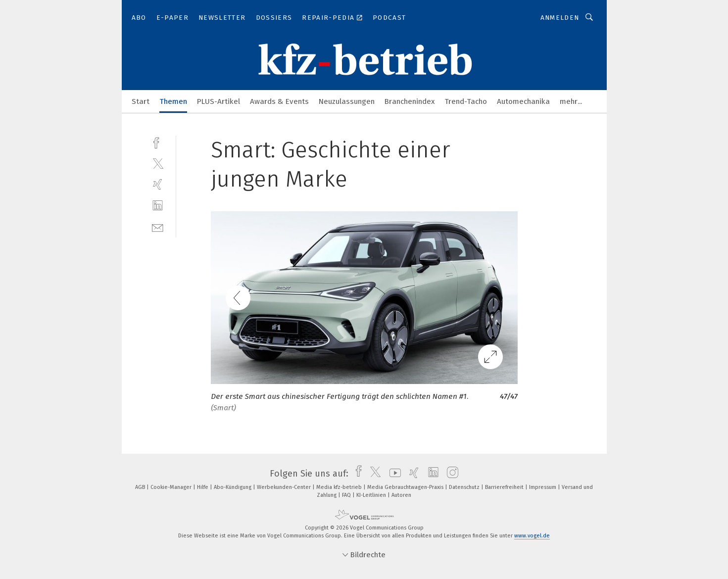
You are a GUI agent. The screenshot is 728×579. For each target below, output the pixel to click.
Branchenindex (410, 101)
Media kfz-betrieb (340, 487)
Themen (173, 101)
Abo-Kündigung (233, 487)
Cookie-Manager (172, 487)
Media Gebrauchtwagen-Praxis (406, 487)
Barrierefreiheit (505, 487)
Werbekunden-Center (285, 487)
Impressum (543, 487)
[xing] (158, 184)
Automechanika (523, 101)
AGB (141, 487)
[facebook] (158, 142)
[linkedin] (158, 206)
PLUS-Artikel (218, 101)
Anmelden (560, 18)
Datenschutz (465, 487)
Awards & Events (279, 101)
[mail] (158, 227)
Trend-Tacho (466, 101)
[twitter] (158, 163)
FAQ (347, 495)
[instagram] (450, 474)
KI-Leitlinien (372, 495)
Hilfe (203, 487)
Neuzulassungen (347, 101)
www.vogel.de (532, 536)
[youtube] (393, 474)
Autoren (401, 495)
